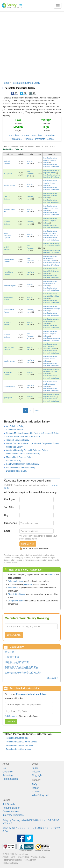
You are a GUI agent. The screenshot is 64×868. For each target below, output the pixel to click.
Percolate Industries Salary (26, 83)
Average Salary (38, 857)
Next (37, 410)
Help (27, 857)
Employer (10, 499)
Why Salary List (40, 795)
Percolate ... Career (19, 136)
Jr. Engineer (8, 174)
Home (6, 83)
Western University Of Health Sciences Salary (27, 450)
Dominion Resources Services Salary (23, 454)
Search (11, 722)
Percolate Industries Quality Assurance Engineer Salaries (50, 233)
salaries (51, 575)
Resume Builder (11, 808)
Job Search (9, 804)
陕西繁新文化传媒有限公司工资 (22, 667)
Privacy (36, 772)
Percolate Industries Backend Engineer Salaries (50, 160)
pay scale (28, 584)
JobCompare (11, 716)
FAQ (34, 784)
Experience (10, 523)
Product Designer (10, 286)
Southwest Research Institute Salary (23, 464)
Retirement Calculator (12, 860)
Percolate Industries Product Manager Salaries (50, 384)
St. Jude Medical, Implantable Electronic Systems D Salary (33, 433)
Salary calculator (15, 581)
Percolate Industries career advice (21, 742)
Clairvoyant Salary (14, 430)
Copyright (37, 775)
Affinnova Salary (14, 461)
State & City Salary (16, 594)
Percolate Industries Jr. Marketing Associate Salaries (51, 372)
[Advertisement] (32, 45)
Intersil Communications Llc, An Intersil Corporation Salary (33, 443)
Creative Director (9, 185)
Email (7, 531)
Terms (35, 768)
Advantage (8, 775)
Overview (8, 772)
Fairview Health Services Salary (21, 467)
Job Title (9, 507)
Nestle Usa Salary (14, 447)
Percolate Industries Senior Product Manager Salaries (52, 309)
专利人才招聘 (30, 860)
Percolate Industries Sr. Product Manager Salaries (51, 321)
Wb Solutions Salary (15, 426)
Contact (36, 791)
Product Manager (9, 386)
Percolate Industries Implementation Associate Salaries (50, 259)
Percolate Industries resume (19, 749)
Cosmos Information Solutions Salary (23, 437)
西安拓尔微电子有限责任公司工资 (23, 673)
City (6, 515)
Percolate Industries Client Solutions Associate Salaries (50, 346)
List (4, 768)
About (5, 857)
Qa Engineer (8, 398)
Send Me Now (28, 544)
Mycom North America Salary (19, 457)
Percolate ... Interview (44, 136)
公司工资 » (53, 678)
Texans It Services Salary (18, 440)
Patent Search (10, 779)
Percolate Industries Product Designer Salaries (50, 284)
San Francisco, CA (30, 174)
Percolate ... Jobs (44, 139)
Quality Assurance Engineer (7, 236)
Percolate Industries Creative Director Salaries (50, 183)
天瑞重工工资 (12, 657)
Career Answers (11, 811)
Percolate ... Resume (22, 139)
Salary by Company (12, 820)
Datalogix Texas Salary (17, 471)
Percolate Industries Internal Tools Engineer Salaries (51, 271)
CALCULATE (14, 635)
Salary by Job (9, 828)
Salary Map (13, 588)
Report (36, 788)
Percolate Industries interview (19, 746)
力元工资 (10, 652)
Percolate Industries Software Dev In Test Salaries (50, 208)
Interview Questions (13, 815)
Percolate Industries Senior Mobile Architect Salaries (51, 296)
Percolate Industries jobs (17, 738)
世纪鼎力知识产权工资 (17, 662)
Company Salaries (16, 601)
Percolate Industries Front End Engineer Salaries (50, 196)
